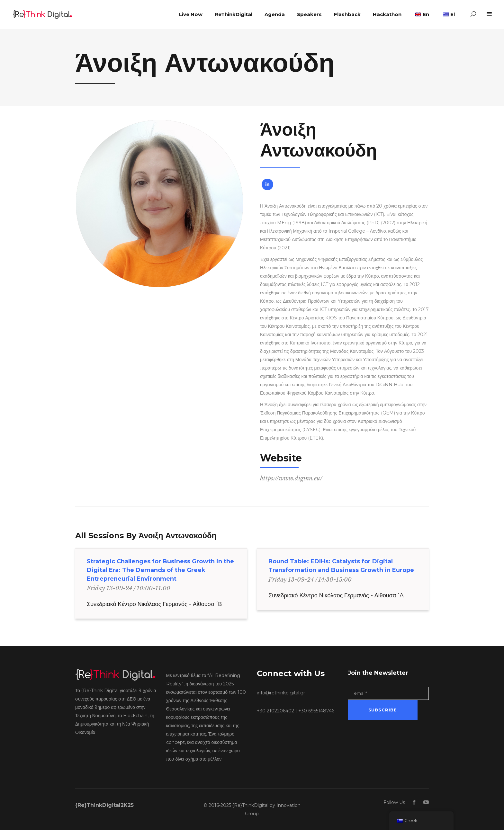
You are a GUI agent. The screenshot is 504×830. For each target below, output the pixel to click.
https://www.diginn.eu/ (291, 478)
